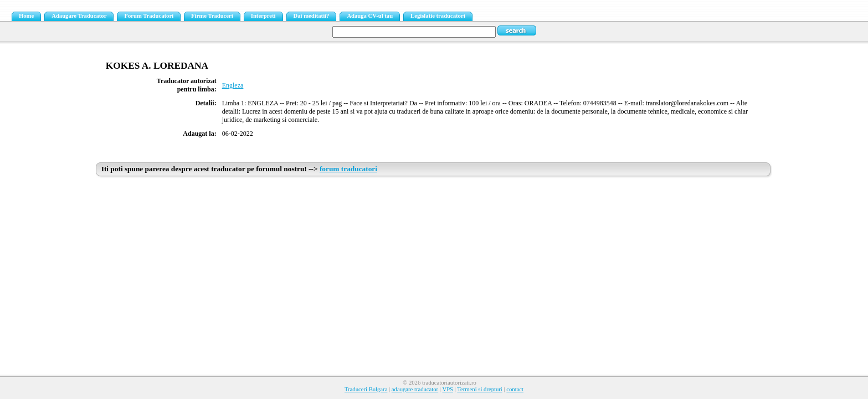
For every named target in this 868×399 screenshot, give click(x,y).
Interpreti (263, 16)
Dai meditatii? (312, 16)
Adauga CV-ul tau (370, 16)
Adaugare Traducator (79, 16)
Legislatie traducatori (438, 16)
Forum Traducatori (149, 16)
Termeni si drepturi (480, 389)
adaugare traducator (415, 389)
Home (26, 16)
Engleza (233, 85)
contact (515, 389)
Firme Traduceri (212, 16)
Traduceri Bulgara (366, 389)
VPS (448, 389)
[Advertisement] (434, 264)
